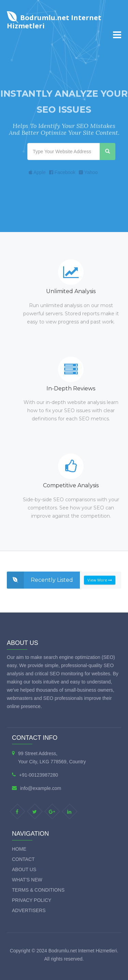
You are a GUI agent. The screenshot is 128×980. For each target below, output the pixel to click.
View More (100, 580)
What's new (27, 880)
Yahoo (88, 172)
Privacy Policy (32, 900)
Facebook (62, 172)
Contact (23, 859)
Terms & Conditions (38, 890)
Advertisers (29, 910)
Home (19, 849)
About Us (24, 869)
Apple (37, 172)
